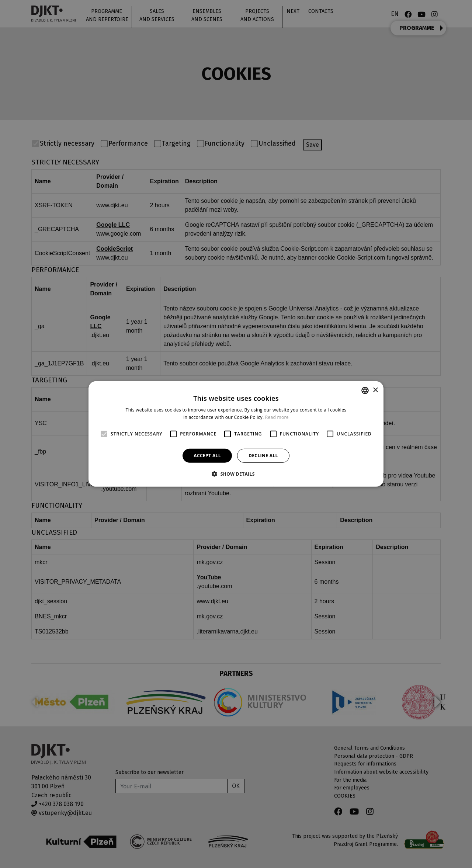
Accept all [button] (207, 456)
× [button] (375, 390)
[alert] (236, 434)
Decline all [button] (263, 456)
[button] (236, 474)
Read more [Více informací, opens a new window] (277, 417)
